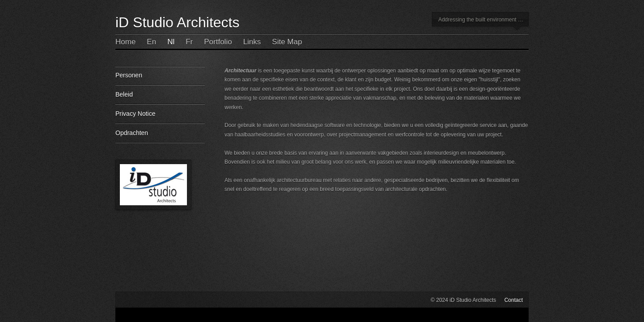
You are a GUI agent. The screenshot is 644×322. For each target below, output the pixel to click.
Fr (189, 42)
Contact (514, 300)
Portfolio (218, 42)
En (151, 42)
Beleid (160, 98)
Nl (171, 42)
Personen (160, 78)
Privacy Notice (160, 117)
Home (125, 42)
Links (252, 42)
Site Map (287, 42)
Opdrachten (160, 136)
